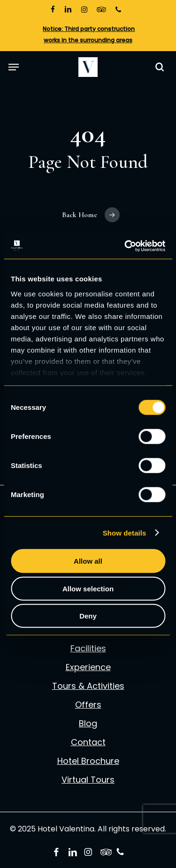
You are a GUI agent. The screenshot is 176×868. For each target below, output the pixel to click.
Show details (125, 532)
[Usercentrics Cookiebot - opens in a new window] (125, 246)
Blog (88, 724)
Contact (88, 742)
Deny (88, 616)
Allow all (88, 561)
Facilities (88, 649)
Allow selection (88, 588)
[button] (14, 67)
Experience (88, 667)
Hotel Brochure (88, 761)
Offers (88, 705)
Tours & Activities (88, 686)
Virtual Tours (88, 780)
